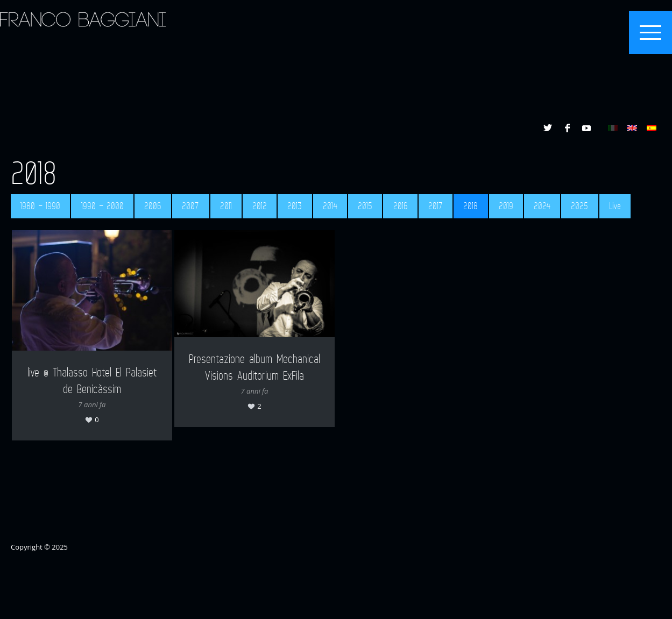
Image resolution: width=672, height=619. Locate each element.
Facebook (567, 128)
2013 (295, 206)
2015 (365, 206)
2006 (153, 206)
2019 (506, 206)
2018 (471, 206)
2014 (330, 206)
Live (615, 206)
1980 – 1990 (40, 206)
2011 (226, 206)
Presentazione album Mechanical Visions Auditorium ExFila (254, 367)
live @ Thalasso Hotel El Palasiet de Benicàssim (92, 380)
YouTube (586, 128)
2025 (579, 206)
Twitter (548, 128)
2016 (401, 206)
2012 (260, 206)
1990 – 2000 (102, 206)
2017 (436, 206)
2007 (190, 206)
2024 (542, 206)
